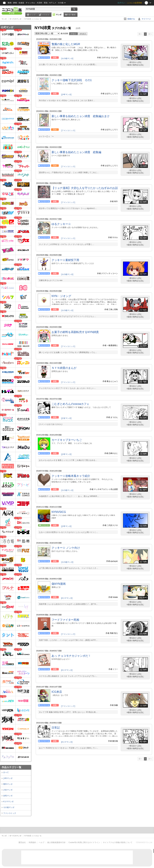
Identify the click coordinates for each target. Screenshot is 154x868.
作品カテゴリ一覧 (12, 767)
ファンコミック (10, 813)
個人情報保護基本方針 (56, 842)
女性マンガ (8, 796)
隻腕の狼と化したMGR (66, 44)
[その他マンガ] (67, 58)
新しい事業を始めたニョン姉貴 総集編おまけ (81, 116)
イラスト (46, 15)
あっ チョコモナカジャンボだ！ (71, 656)
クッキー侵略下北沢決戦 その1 (72, 80)
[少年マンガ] (66, 94)
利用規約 (32, 842)
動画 (10, 3)
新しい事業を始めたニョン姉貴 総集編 (76, 152)
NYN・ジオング (61, 296)
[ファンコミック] (68, 130)
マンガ (59, 15)
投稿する (131, 19)
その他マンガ (9, 807)
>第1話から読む (135, 62)
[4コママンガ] (67, 598)
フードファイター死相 (65, 620)
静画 (15, 3)
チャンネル (30, 3)
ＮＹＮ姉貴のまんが (64, 368)
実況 (46, 3)
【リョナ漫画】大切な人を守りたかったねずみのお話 (85, 188)
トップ (33, 15)
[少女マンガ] (66, 418)
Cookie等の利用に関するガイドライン (84, 842)
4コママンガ (8, 802)
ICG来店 (57, 692)
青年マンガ (8, 784)
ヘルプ (42, 842)
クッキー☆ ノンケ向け (66, 548)
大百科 (39, 3)
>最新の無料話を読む (135, 65)
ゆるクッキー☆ (61, 224)
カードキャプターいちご (67, 440)
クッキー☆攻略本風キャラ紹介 (71, 476)
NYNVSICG (59, 512)
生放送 (21, 3)
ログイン (121, 3)
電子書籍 (72, 15)
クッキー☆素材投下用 (65, 260)
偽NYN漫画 (59, 584)
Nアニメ (53, 3)
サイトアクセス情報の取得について (118, 842)
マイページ (146, 19)
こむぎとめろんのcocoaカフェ (70, 404)
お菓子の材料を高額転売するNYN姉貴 (75, 332)
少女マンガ (8, 790)
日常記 (56, 728)
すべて (6, 772)
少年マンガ (8, 778)
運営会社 (22, 842)
